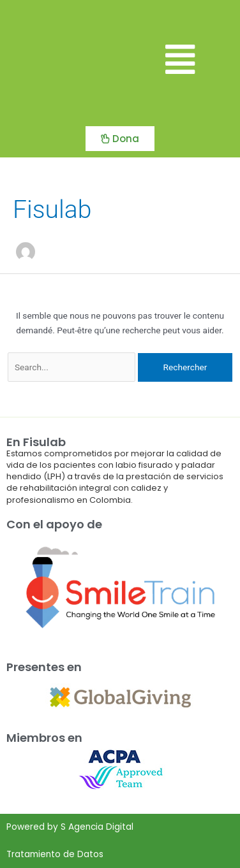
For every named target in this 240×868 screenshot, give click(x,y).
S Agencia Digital (97, 827)
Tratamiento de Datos (55, 854)
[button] (180, 60)
